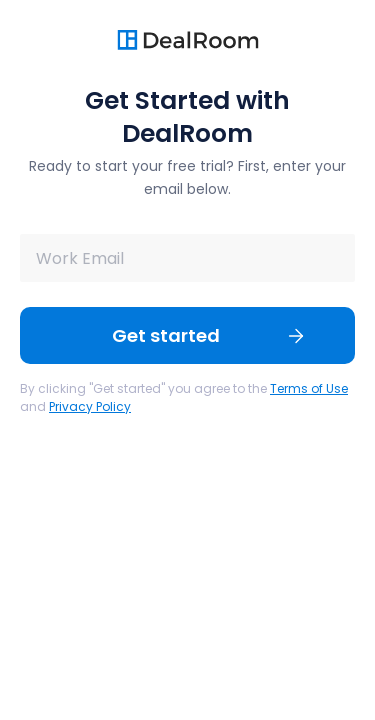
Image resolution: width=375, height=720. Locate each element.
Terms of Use (309, 388)
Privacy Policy (90, 406)
